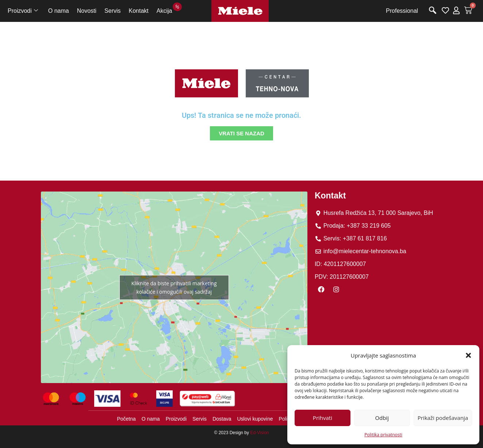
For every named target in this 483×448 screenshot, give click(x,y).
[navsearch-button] (433, 11)
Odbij (382, 418)
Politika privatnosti (383, 435)
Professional (402, 11)
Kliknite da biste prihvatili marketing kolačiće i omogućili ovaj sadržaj (174, 287)
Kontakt (139, 11)
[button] (468, 355)
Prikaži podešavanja (443, 418)
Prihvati (323, 418)
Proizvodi (23, 11)
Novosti (87, 11)
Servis (112, 11)
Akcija (166, 10)
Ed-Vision (259, 433)
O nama (59, 11)
